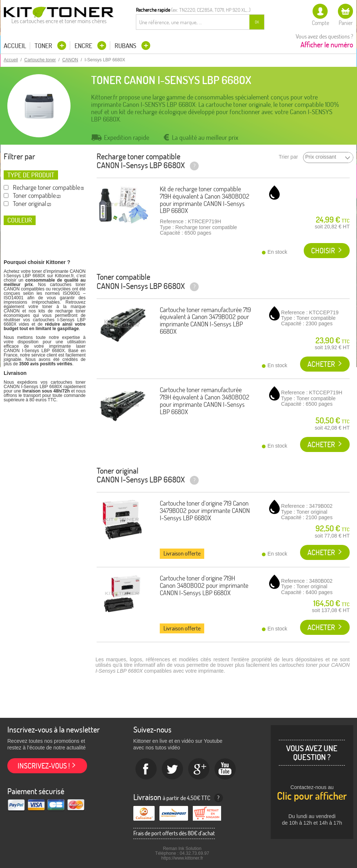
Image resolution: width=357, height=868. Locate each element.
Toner (44, 46)
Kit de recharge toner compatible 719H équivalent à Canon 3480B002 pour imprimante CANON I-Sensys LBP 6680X (205, 200)
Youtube (226, 769)
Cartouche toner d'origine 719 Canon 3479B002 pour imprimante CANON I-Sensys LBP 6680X (205, 511)
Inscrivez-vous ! (44, 766)
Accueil (15, 46)
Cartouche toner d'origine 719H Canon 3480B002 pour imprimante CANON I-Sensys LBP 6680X (204, 585)
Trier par (288, 157)
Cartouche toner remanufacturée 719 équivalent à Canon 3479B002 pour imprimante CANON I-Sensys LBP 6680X (205, 321)
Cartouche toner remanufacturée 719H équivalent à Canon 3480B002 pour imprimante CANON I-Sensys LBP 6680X (205, 401)
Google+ (199, 769)
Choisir (323, 251)
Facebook (146, 769)
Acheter (321, 364)
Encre (84, 46)
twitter (173, 769)
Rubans (126, 46)
